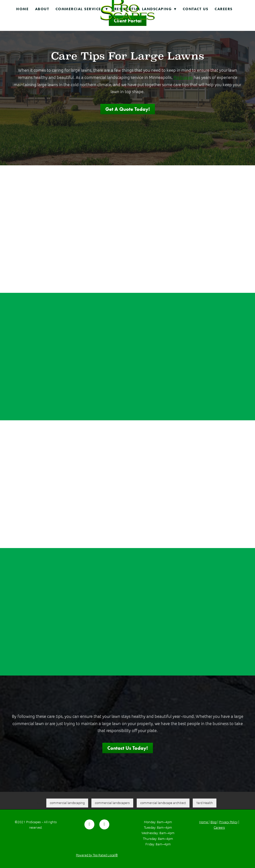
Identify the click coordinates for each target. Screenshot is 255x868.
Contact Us (196, 9)
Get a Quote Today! (128, 109)
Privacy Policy (228, 822)
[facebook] (89, 824)
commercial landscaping (67, 803)
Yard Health (205, 803)
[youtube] (104, 824)
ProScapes (183, 77)
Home (22, 9)
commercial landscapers (112, 803)
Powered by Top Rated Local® (97, 855)
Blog (214, 822)
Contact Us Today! (128, 748)
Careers (224, 9)
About (42, 9)
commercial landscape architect (163, 803)
